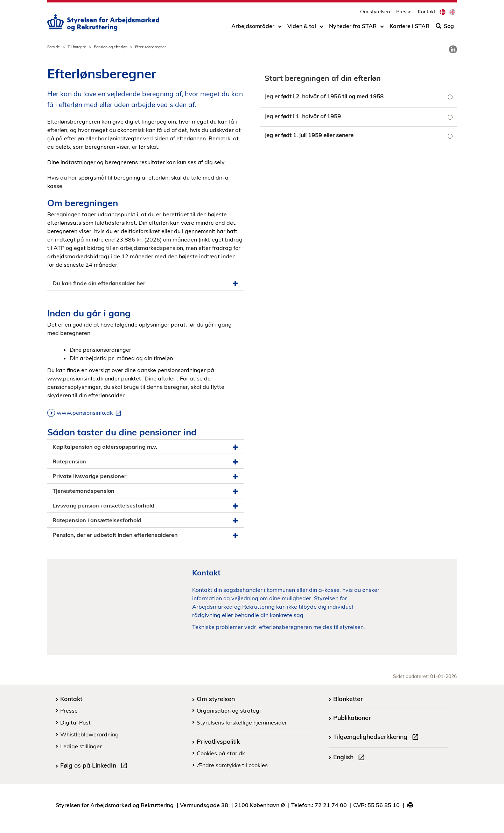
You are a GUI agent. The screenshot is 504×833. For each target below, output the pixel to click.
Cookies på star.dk (221, 753)
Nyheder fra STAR (353, 27)
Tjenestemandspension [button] (145, 491)
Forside (54, 47)
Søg (445, 27)
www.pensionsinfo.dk (90, 413)
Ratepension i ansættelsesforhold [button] (145, 520)
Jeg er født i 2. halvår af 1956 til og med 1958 (324, 96)
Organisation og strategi (229, 710)
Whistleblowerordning (89, 734)
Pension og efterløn (111, 47)
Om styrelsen (375, 12)
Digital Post (75, 722)
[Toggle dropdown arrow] (280, 27)
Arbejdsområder (253, 27)
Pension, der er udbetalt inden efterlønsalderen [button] (145, 535)
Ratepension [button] (145, 461)
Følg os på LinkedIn (95, 766)
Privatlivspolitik (218, 741)
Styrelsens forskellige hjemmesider (242, 722)
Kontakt (427, 12)
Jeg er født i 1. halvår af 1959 (303, 116)
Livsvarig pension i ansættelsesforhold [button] (145, 506)
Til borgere (77, 47)
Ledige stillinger (81, 746)
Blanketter (348, 699)
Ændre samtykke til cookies (232, 765)
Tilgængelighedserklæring (377, 737)
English (350, 758)
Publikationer (352, 717)
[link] (453, 49)
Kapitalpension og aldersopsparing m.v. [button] (145, 447)
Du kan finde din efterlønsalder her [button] (145, 283)
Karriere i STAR (409, 27)
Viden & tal (302, 27)
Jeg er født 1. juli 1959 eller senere (309, 135)
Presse (404, 12)
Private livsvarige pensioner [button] (145, 476)
